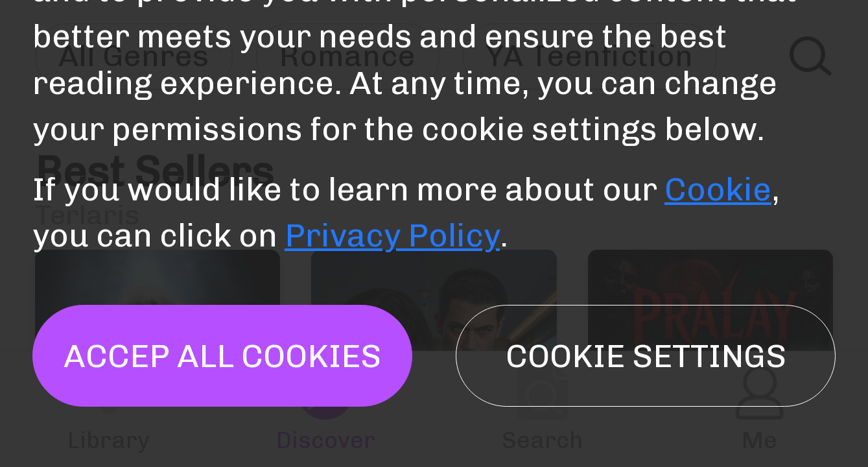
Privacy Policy (392, 235)
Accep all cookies (222, 356)
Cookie (718, 189)
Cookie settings (646, 356)
